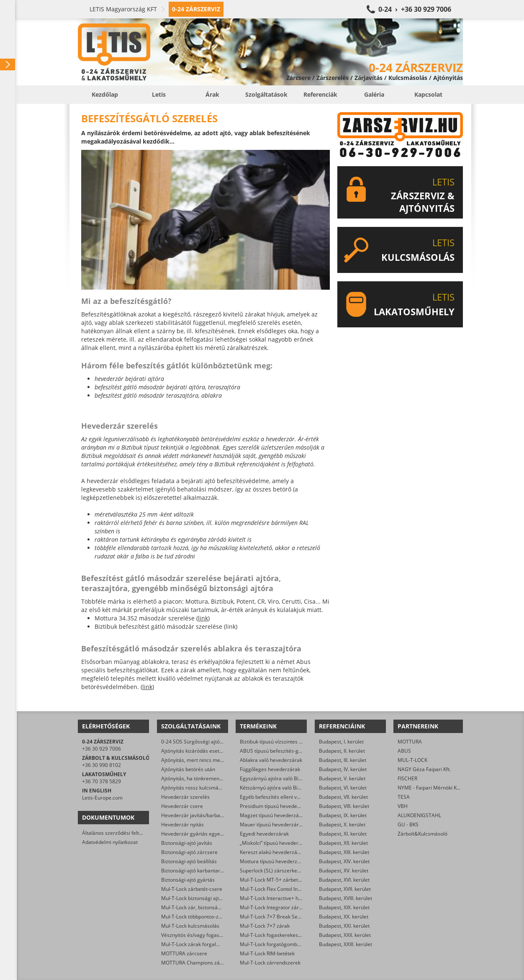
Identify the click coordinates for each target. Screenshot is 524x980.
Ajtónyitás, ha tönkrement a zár (198, 778)
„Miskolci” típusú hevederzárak (276, 843)
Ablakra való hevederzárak (271, 760)
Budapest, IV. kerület (343, 769)
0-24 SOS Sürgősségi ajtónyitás (197, 742)
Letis (159, 94)
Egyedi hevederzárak (264, 834)
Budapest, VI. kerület (343, 788)
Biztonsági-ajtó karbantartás (194, 871)
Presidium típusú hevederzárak (276, 806)
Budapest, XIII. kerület (344, 852)
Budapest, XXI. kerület (344, 926)
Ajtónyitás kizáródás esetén (193, 751)
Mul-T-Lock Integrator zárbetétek (278, 907)
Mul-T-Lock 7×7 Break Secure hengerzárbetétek (295, 917)
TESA (404, 797)
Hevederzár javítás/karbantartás (199, 815)
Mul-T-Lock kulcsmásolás (190, 926)
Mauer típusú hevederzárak (272, 824)
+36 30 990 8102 (101, 765)
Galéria (374, 94)
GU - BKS (408, 824)
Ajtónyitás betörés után (188, 769)
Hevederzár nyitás (182, 824)
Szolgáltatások (266, 94)
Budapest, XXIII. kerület (345, 944)
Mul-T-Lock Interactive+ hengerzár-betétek (289, 898)
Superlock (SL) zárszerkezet (272, 871)
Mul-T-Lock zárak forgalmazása (198, 944)
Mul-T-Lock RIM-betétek (267, 953)
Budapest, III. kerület (343, 760)
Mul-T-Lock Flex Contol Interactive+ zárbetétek (294, 889)
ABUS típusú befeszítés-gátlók (275, 751)
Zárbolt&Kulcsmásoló (423, 834)
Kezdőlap (105, 94)
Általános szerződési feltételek (118, 833)
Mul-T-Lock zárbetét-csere (192, 889)
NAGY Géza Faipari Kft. (424, 769)
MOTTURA (410, 742)
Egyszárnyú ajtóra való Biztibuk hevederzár (290, 778)
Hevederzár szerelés (185, 797)
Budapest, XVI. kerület (344, 880)
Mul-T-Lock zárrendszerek (270, 963)
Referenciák (320, 94)
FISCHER (407, 778)
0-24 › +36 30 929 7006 (415, 9)
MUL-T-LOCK (412, 760)
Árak (212, 94)
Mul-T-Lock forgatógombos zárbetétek (284, 944)
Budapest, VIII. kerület (344, 806)
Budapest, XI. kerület (343, 834)
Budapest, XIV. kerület (344, 861)
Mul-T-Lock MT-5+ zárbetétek (274, 880)
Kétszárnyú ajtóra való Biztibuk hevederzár (290, 788)
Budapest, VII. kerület (343, 797)
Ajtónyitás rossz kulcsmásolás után (202, 788)
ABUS (404, 751)
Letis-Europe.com (102, 798)
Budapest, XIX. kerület (344, 907)
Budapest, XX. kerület (344, 917)
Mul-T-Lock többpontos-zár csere (199, 917)
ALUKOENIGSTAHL (419, 815)
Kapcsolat (428, 94)
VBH (403, 806)
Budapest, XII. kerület (343, 843)
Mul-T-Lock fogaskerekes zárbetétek (282, 935)
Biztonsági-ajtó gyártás (188, 880)
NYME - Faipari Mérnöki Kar (430, 788)
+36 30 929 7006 (101, 749)
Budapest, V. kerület (342, 778)
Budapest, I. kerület (341, 742)
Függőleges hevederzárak (270, 769)
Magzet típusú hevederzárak (273, 815)
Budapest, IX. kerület (343, 815)
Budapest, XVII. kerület (345, 889)
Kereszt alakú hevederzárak (272, 852)
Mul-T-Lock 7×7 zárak (265, 926)
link (203, 618)
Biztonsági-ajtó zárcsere (189, 852)
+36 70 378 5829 (101, 781)
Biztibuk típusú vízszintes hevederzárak (285, 742)
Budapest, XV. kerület (344, 871)
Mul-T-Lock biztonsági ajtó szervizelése (207, 898)
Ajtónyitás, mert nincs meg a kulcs (201, 760)
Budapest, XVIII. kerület (345, 898)
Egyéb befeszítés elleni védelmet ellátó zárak (292, 797)
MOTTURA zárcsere (184, 953)
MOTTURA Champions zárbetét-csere (205, 963)
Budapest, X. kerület (342, 824)
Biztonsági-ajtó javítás (187, 843)
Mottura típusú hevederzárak (274, 861)
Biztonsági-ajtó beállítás (189, 861)
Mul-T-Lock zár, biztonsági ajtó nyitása (205, 907)
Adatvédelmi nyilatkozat (110, 842)
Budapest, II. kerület (342, 751)
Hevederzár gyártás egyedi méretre (203, 834)
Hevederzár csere (182, 806)
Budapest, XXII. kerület (345, 935)
